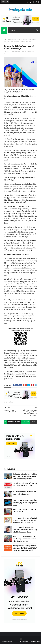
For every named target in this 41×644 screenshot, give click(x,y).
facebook (25, 422)
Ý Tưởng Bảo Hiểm (34, 642)
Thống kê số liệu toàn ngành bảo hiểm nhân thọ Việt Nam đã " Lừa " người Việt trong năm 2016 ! (25, 548)
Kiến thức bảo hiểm (14, 40)
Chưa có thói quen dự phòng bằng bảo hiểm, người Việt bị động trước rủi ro (25, 503)
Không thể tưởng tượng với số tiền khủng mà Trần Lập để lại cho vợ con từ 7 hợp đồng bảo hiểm (25, 476)
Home (5, 40)
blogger (34, 422)
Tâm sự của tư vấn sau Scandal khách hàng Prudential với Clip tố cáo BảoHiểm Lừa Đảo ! (25, 539)
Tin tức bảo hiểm (26, 40)
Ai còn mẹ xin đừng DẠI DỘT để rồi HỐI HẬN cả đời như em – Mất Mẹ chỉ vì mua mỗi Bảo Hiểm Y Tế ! (25, 520)
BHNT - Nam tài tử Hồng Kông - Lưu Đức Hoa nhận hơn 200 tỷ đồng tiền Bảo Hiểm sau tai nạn (25, 530)
